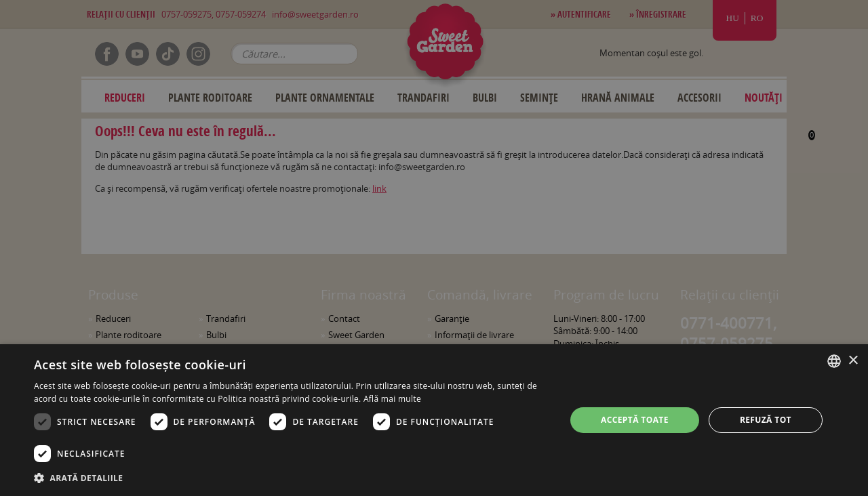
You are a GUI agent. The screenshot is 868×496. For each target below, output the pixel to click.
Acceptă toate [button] (635, 420)
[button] (292, 478)
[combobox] (834, 361)
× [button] (853, 361)
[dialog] (434, 420)
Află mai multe (392, 399)
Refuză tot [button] (766, 420)
